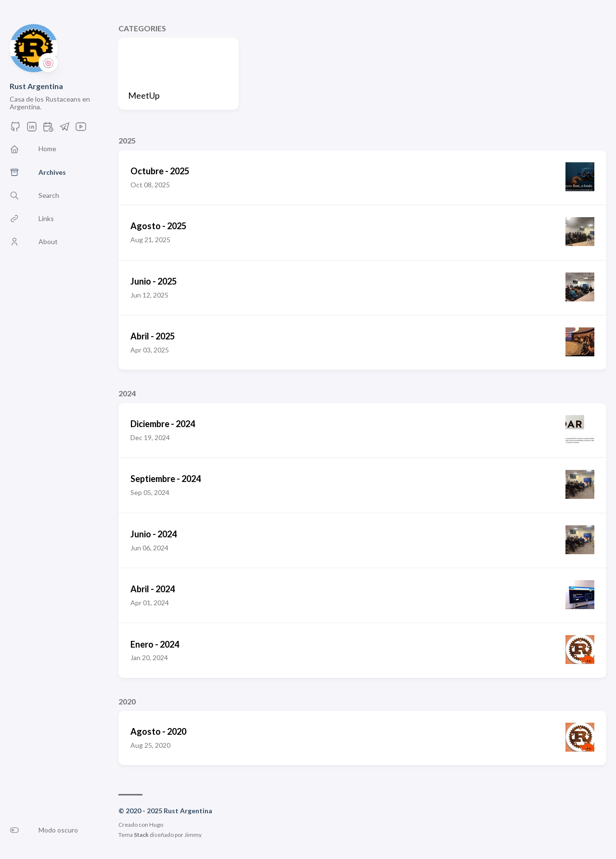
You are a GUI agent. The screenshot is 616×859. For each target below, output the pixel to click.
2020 (127, 701)
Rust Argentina (36, 86)
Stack (141, 835)
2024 (127, 393)
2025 (127, 140)
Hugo (156, 825)
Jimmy (193, 835)
